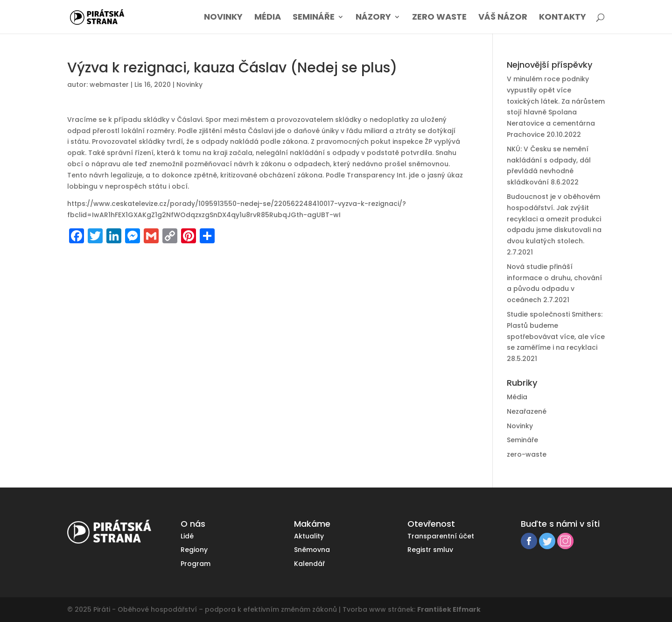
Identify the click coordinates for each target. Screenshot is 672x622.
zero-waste (527, 454)
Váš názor (503, 18)
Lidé (187, 536)
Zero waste (439, 18)
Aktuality (309, 536)
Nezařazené (527, 411)
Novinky (223, 18)
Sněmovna (312, 550)
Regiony (194, 550)
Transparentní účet (441, 536)
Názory (373, 18)
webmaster (109, 85)
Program (196, 564)
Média (268, 18)
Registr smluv (430, 550)
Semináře (314, 18)
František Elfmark (449, 609)
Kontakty (563, 18)
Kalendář (309, 564)
